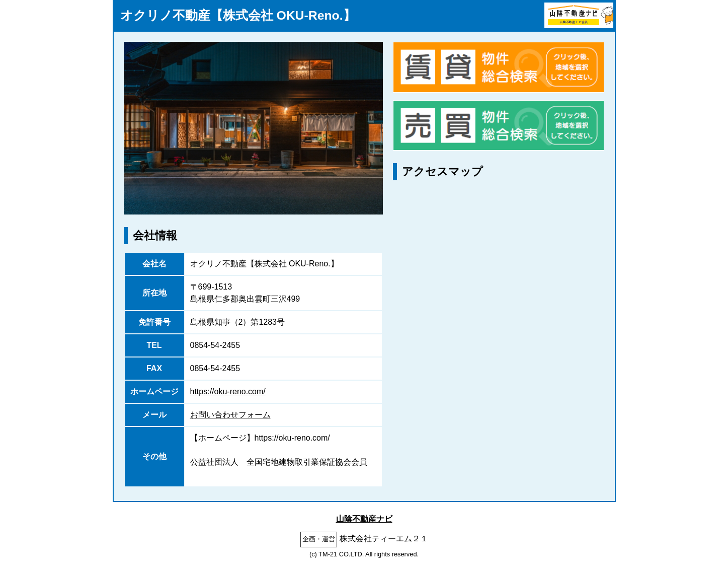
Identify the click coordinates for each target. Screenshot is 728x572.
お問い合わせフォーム (230, 415)
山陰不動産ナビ (364, 519)
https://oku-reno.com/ (228, 391)
